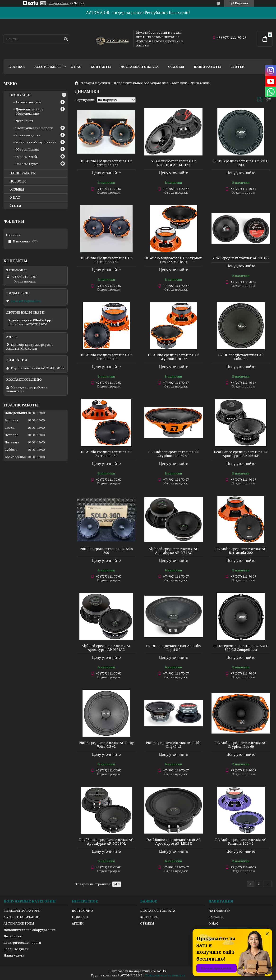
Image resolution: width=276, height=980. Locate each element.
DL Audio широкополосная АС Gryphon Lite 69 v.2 (174, 454)
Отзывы (176, 67)
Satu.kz (161, 971)
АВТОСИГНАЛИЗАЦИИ (22, 917)
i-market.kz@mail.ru (26, 301)
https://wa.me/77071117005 (28, 324)
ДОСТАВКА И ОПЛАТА (158, 911)
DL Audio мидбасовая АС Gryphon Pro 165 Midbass (174, 260)
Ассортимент (48, 67)
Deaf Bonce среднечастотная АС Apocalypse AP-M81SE (174, 842)
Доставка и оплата (140, 67)
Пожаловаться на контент (165, 975)
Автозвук (179, 83)
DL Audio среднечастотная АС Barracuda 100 (106, 357)
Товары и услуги (96, 83)
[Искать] (66, 39)
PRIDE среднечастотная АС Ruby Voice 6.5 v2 (106, 745)
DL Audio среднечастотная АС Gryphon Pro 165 (173, 357)
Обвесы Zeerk (26, 157)
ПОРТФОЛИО (82, 911)
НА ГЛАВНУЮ (219, 911)
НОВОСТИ (18, 181)
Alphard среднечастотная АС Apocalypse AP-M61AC (106, 648)
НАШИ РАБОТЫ (23, 173)
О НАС (15, 197)
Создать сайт (59, 3)
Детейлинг (24, 121)
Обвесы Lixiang (28, 149)
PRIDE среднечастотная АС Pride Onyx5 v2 (174, 745)
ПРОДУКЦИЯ (21, 95)
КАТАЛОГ (216, 917)
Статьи (238, 67)
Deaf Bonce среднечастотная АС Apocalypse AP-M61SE (241, 454)
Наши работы (207, 67)
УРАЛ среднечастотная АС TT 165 (241, 258)
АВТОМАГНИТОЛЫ (19, 923)
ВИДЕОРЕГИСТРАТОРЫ (22, 911)
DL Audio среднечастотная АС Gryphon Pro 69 (241, 745)
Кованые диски (28, 135)
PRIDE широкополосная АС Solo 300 (106, 551)
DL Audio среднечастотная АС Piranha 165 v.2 (241, 842)
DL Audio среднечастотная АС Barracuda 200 (241, 551)
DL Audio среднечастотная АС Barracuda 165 (106, 163)
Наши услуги (14, 955)
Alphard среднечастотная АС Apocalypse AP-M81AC (173, 551)
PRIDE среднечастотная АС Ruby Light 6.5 (174, 648)
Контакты (101, 67)
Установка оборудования (36, 142)
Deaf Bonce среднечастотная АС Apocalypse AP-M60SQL (106, 842)
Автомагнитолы (28, 102)
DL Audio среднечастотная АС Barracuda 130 (106, 260)
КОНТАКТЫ (149, 917)
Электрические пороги (34, 128)
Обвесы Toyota (27, 164)
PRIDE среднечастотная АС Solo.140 (241, 357)
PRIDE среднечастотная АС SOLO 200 (241, 163)
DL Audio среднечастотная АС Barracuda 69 (106, 454)
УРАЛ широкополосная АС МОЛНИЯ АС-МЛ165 (174, 163)
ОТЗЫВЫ (17, 189)
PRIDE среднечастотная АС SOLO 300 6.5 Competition (241, 648)
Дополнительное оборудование (141, 83)
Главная (17, 67)
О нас (76, 67)
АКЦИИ (78, 923)
